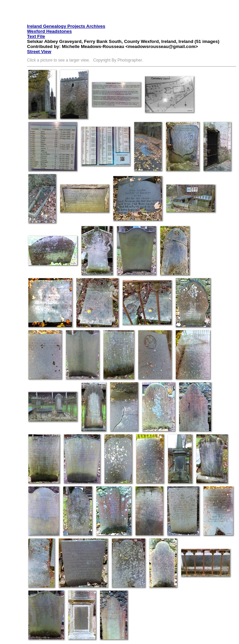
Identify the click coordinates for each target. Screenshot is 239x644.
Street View (39, 52)
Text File (36, 36)
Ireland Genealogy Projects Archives (66, 26)
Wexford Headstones (49, 31)
